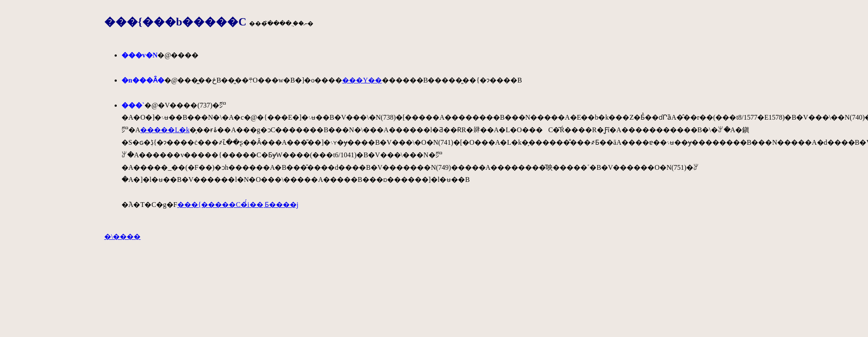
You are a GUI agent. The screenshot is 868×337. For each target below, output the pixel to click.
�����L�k (165, 130)
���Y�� (362, 80)
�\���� (122, 237)
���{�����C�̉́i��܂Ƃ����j (238, 205)
